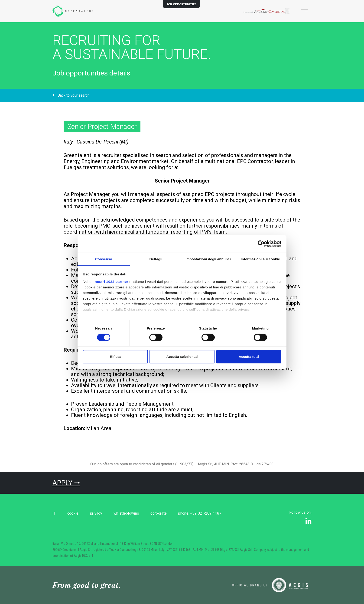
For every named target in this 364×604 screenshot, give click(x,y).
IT (54, 513)
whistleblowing (137, 513)
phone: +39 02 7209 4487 (217, 513)
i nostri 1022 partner (110, 281)
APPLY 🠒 (66, 483)
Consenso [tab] (104, 259)
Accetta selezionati (182, 357)
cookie (76, 513)
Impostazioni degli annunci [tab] (208, 259)
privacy (103, 513)
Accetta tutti (249, 357)
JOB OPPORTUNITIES (181, 4)
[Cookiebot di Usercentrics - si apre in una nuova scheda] (261, 244)
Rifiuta (115, 357)
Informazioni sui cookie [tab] (260, 259)
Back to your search (71, 95)
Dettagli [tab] (156, 259)
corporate (172, 513)
